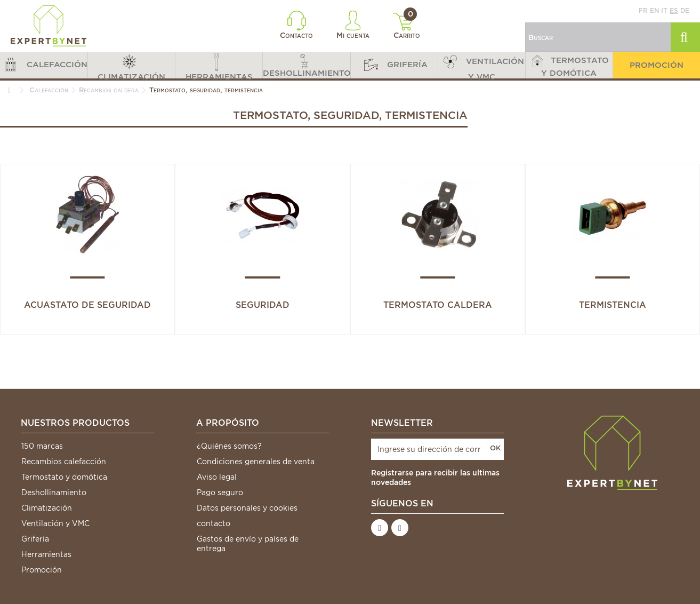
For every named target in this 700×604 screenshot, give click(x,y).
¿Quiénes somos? (229, 446)
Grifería (35, 539)
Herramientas (46, 554)
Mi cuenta (353, 25)
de (685, 10)
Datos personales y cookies (247, 508)
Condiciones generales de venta (256, 462)
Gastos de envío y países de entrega (248, 544)
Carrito (407, 26)
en (654, 10)
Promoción (42, 570)
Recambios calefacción (64, 462)
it (664, 10)
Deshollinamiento (54, 492)
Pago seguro (220, 492)
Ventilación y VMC (55, 523)
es (674, 10)
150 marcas (42, 446)
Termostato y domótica (64, 477)
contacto (214, 523)
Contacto (296, 25)
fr (643, 10)
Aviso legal (217, 477)
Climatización (47, 508)
